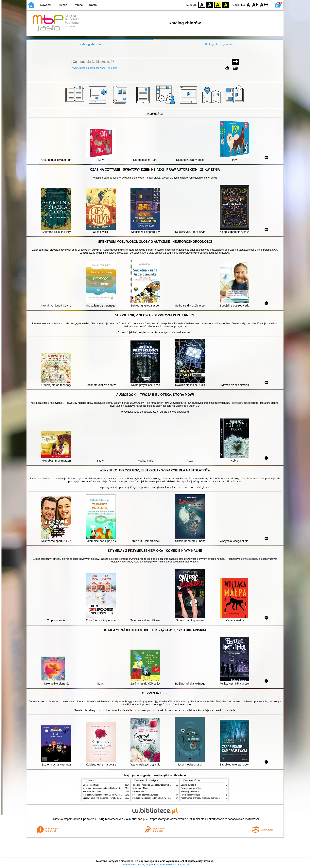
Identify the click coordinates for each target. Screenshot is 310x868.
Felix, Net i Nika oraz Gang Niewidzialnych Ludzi (153, 785)
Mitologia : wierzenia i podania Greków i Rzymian (105, 788)
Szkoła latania (138, 791)
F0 (248, 4)
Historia (62, 5)
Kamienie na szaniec (92, 791)
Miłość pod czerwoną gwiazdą (145, 795)
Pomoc (78, 5)
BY (226, 4)
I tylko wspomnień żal (190, 795)
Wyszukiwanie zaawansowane (89, 68)
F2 (264, 4)
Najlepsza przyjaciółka (191, 788)
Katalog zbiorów (90, 44)
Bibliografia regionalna (219, 44)
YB (218, 4)
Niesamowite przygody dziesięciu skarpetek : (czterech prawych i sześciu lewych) (217, 798)
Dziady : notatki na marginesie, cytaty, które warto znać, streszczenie (113, 798)
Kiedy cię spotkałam (190, 791)
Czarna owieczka (189, 785)
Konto (93, 5)
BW (210, 4)
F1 (255, 4)
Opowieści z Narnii (91, 785)
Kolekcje (112, 68)
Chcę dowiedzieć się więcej (137, 865)
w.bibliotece (136, 819)
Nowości (46, 5)
